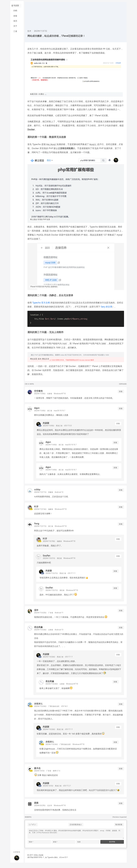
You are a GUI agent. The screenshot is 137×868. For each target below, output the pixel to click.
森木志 (38, 771)
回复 (121, 394)
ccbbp (38, 492)
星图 (37, 806)
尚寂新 (17, 8)
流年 (37, 613)
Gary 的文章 (110, 310)
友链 (16, 21)
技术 (30, 31)
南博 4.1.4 (57, 774)
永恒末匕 (39, 707)
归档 (16, 14)
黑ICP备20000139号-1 (37, 861)
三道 (16, 40)
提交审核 (112, 845)
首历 (16, 27)
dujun (38, 411)
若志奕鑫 (39, 630)
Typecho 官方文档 (42, 306)
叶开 (37, 509)
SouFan (47, 558)
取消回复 (119, 827)
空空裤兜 (39, 394)
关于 (16, 34)
